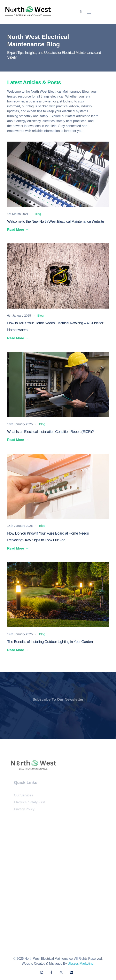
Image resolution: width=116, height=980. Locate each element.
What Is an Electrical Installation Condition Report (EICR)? (51, 432)
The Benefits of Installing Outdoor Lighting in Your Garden (50, 642)
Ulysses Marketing (81, 964)
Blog (38, 214)
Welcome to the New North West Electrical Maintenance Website (56, 221)
